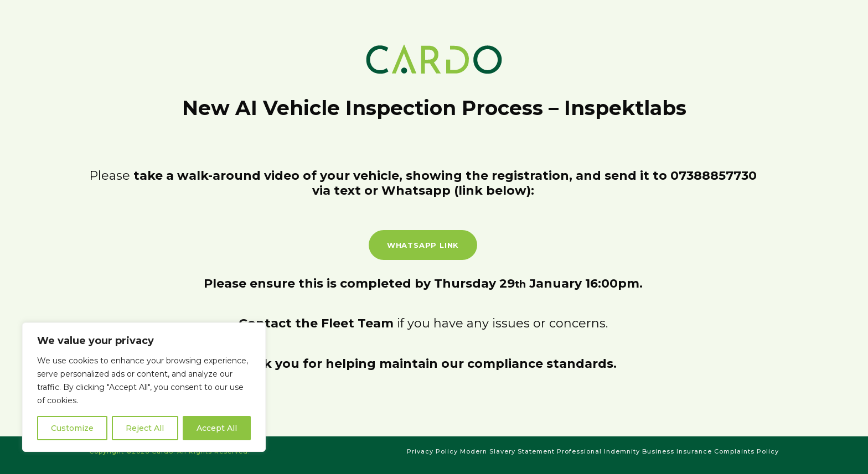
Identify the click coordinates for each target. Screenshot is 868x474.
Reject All (145, 428)
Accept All (217, 428)
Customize (72, 428)
